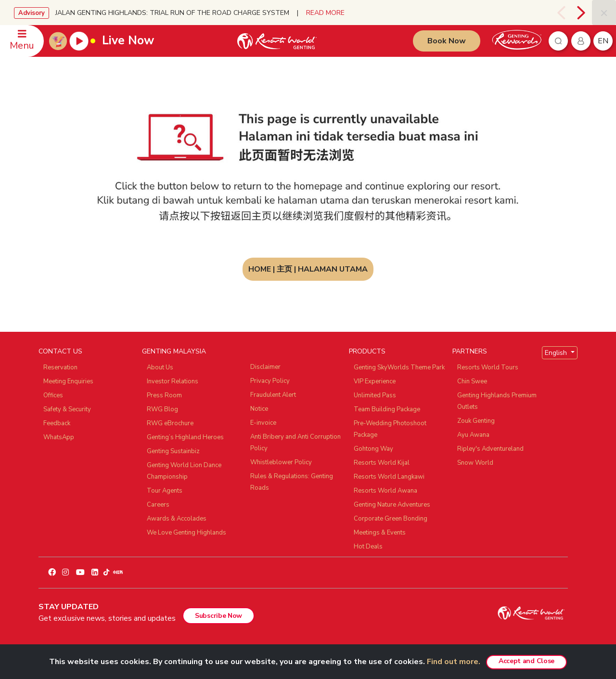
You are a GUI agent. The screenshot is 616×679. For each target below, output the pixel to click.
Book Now (447, 41)
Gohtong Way (373, 449)
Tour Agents (165, 491)
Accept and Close (526, 661)
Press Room (164, 395)
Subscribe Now (218, 616)
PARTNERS (470, 351)
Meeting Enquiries (68, 381)
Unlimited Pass (375, 395)
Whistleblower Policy (281, 462)
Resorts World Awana (385, 491)
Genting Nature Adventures (392, 505)
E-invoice (263, 423)
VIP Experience (375, 381)
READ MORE (325, 13)
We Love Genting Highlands (186, 533)
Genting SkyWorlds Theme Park (399, 367)
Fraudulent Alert (273, 395)
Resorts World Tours (488, 367)
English (557, 353)
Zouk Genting (476, 421)
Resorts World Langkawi (389, 477)
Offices (53, 395)
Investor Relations (173, 381)
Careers (158, 505)
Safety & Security (67, 409)
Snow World (475, 463)
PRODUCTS (367, 351)
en (603, 41)
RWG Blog (162, 409)
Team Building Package (387, 409)
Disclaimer (265, 367)
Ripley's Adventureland (490, 449)
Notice (259, 409)
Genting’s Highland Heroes (185, 437)
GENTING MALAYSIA (174, 351)
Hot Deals (368, 547)
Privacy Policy (270, 381)
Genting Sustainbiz (173, 451)
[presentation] (561, 13)
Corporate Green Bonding (391, 519)
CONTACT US (60, 351)
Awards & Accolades (177, 519)
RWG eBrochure (170, 423)
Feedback (57, 423)
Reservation (60, 367)
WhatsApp (59, 437)
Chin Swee (472, 381)
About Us (160, 367)
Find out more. (454, 662)
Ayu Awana (473, 435)
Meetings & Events (380, 533)
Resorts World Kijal (382, 463)
